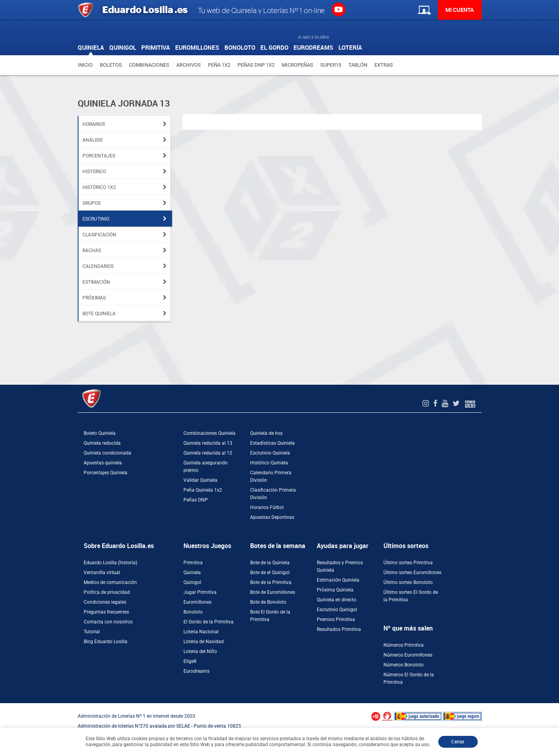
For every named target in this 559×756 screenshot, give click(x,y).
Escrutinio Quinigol (337, 610)
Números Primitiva (404, 645)
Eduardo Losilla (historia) (110, 563)
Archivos (189, 65)
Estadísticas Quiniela (272, 443)
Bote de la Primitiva (271, 582)
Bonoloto (193, 612)
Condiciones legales (105, 602)
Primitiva (193, 563)
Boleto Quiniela (100, 433)
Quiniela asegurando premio (206, 467)
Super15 (331, 65)
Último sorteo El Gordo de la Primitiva (411, 596)
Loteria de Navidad (204, 642)
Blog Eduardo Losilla (106, 642)
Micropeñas (297, 65)
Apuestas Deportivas (272, 517)
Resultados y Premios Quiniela (340, 566)
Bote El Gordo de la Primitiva (270, 616)
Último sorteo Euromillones (412, 573)
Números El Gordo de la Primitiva (409, 678)
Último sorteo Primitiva (408, 563)
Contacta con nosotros (108, 622)
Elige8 (190, 661)
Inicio (85, 65)
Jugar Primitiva (200, 592)
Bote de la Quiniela (270, 563)
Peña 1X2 (219, 65)
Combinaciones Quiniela (209, 433)
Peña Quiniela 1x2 (203, 490)
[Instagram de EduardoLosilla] (427, 403)
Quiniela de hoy (266, 433)
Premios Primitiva (336, 619)
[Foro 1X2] (470, 403)
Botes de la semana (278, 546)
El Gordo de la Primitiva (208, 622)
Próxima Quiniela (335, 590)
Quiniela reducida (102, 443)
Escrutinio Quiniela (270, 453)
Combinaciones (149, 65)
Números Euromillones (408, 655)
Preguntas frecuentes (106, 612)
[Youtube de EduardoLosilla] (446, 403)
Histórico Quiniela (269, 463)
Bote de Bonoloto (268, 602)
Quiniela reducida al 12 (208, 453)
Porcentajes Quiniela (106, 473)
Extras (384, 65)
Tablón (358, 65)
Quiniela (192, 573)
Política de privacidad (107, 592)
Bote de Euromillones (273, 592)
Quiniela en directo (337, 600)
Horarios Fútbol (267, 507)
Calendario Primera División (271, 476)
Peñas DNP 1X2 (256, 65)
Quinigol (192, 582)
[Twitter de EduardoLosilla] (457, 403)
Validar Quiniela (200, 480)
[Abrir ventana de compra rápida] (2, 706)
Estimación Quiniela (338, 580)
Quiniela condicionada (107, 453)
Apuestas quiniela (103, 463)
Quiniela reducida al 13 (208, 443)
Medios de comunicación (110, 582)
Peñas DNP (196, 500)
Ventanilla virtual (102, 573)
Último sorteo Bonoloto (408, 582)
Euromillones (197, 602)
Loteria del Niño (200, 651)
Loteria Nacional (201, 632)
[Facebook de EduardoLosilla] (436, 403)
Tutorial (92, 632)
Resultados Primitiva (339, 629)
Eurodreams (196, 671)
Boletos (111, 65)
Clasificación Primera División (273, 494)
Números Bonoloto (404, 665)
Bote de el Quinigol (270, 573)
